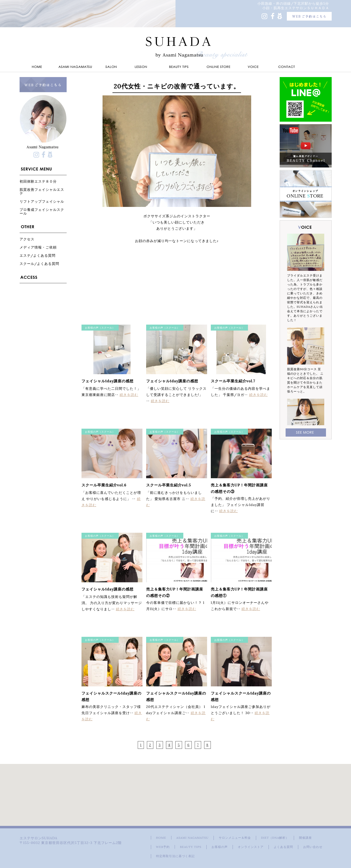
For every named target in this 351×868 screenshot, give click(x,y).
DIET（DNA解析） (275, 838)
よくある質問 (283, 847)
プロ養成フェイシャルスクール (42, 211)
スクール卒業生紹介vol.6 (104, 485)
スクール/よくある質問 (40, 264)
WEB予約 (163, 847)
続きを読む (129, 395)
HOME (161, 838)
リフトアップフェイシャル (42, 201)
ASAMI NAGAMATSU (192, 838)
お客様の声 (220, 847)
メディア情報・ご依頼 (38, 247)
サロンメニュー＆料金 (235, 838)
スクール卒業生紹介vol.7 (233, 381)
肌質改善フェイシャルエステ (42, 191)
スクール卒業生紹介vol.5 (169, 485)
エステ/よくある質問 (38, 255)
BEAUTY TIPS (191, 847)
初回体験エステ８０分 (38, 181)
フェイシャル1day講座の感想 (108, 381)
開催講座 (305, 838)
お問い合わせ (313, 847)
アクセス (27, 239)
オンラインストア (251, 847)
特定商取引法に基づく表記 (175, 856)
